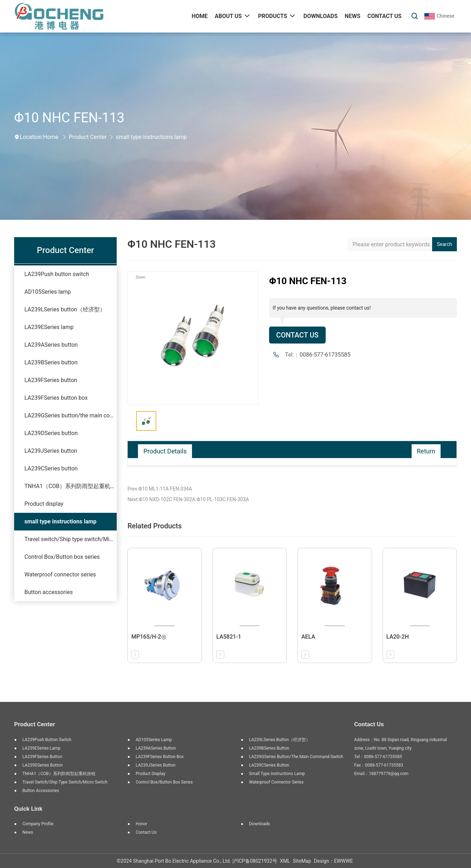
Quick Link (28, 809)
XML (285, 861)
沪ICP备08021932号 (255, 861)
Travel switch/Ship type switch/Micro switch (71, 539)
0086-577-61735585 (325, 355)
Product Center (88, 137)
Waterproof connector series (60, 574)
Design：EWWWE (333, 861)
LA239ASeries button (51, 345)
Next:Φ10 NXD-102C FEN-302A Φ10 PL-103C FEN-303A (188, 499)
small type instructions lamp (152, 137)
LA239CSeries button (51, 468)
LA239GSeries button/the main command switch (71, 415)
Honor (142, 824)
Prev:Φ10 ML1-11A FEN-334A (159, 489)
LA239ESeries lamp (49, 327)
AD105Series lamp (48, 292)
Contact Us (297, 335)
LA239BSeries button (51, 362)
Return (426, 451)
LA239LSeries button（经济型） (65, 309)
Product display (44, 504)
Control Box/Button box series (62, 557)
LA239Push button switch (57, 274)
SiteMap (302, 861)
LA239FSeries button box (56, 398)
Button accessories (49, 592)
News (28, 832)
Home (51, 137)
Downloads (260, 824)
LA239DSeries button (51, 433)
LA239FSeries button (51, 380)
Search (445, 244)
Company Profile (38, 824)
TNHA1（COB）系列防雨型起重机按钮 (71, 486)
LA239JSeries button (51, 451)
